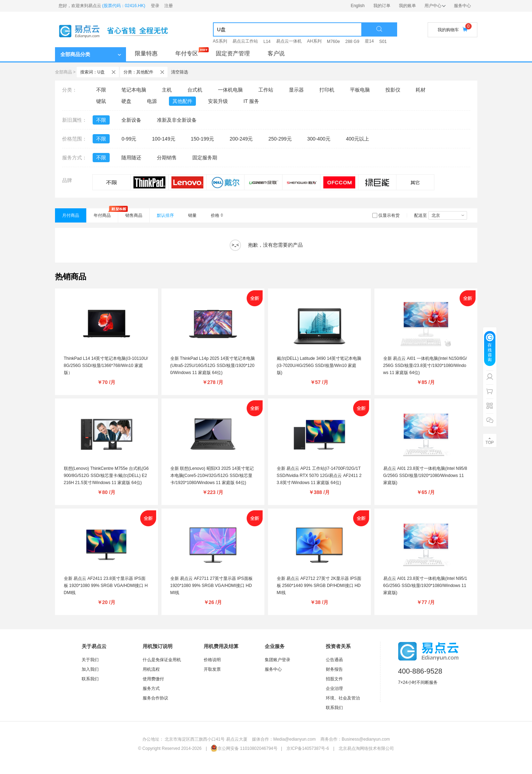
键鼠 (101, 101)
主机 (167, 90)
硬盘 (126, 101)
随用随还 (131, 158)
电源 (152, 101)
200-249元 (241, 139)
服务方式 (151, 688)
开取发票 (212, 669)
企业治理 (334, 688)
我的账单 (407, 6)
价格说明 (212, 660)
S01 (383, 42)
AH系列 (314, 41)
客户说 (276, 53)
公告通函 (334, 660)
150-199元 (202, 139)
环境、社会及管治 (343, 698)
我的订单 (382, 6)
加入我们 (90, 669)
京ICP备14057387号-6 (308, 748)
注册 (169, 6)
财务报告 (334, 669)
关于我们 (90, 660)
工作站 (266, 90)
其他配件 (182, 101)
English (358, 6)
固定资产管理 (233, 53)
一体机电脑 (230, 90)
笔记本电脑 (134, 90)
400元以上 (358, 139)
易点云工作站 (245, 41)
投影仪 (393, 90)
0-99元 (129, 139)
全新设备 (131, 120)
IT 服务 (251, 101)
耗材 (421, 90)
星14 (369, 41)
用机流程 (151, 669)
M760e (333, 42)
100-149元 (163, 139)
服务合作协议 (155, 698)
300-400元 (319, 139)
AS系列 (220, 41)
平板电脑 (360, 90)
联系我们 (90, 679)
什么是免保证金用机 (162, 660)
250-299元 (280, 139)
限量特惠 (146, 53)
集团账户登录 (278, 660)
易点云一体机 (289, 41)
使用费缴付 (153, 679)
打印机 (327, 90)
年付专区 (187, 53)
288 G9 (352, 42)
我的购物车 (453, 30)
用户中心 (435, 6)
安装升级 (218, 101)
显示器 (296, 90)
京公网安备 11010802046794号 (244, 748)
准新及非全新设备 (177, 120)
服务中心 (462, 6)
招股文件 (334, 679)
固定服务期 (205, 158)
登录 (155, 6)
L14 (267, 42)
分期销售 (167, 158)
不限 (101, 90)
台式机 (195, 90)
